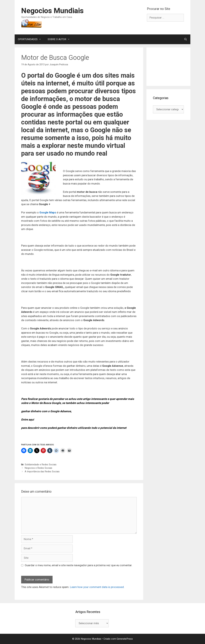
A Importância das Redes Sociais (42, 472)
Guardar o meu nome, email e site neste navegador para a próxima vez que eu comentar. (79, 565)
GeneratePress (125, 639)
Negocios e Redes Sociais (38, 468)
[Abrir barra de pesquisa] (186, 39)
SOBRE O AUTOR (60, 39)
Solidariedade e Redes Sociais (41, 465)
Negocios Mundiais (52, 11)
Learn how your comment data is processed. (97, 587)
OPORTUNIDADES (31, 39)
